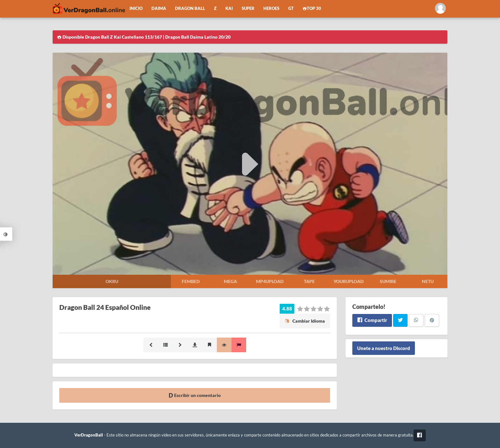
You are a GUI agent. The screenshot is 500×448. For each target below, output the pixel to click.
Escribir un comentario (195, 395)
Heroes (271, 8)
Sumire (388, 281)
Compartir (372, 320)
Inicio (136, 8)
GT (291, 8)
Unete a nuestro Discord (384, 348)
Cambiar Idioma (305, 321)
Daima (159, 8)
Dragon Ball (190, 8)
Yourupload (349, 281)
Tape (309, 281)
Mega (230, 281)
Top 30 (312, 8)
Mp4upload (270, 281)
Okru (112, 281)
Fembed (191, 281)
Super (248, 8)
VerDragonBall (89, 435)
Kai (229, 8)
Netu (428, 281)
